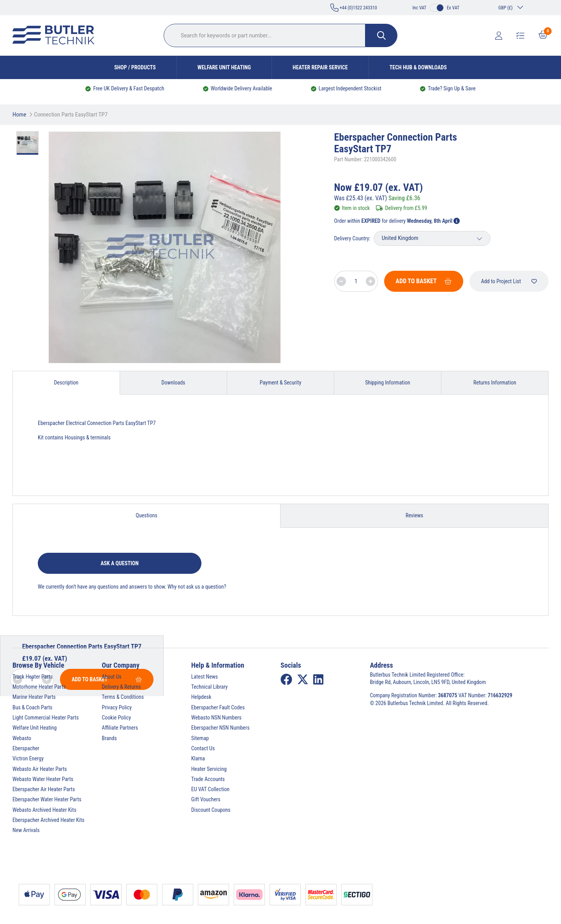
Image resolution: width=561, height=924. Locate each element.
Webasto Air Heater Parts (40, 769)
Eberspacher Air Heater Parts (44, 789)
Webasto (22, 738)
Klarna (198, 758)
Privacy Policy (117, 707)
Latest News (205, 677)
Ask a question (120, 563)
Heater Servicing (209, 769)
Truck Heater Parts (33, 677)
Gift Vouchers (206, 799)
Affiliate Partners (120, 728)
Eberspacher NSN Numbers (221, 728)
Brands (109, 738)
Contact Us (203, 748)
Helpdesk (201, 697)
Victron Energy (28, 758)
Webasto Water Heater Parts (43, 779)
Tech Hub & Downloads (418, 67)
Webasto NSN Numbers (216, 718)
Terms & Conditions (123, 697)
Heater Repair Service (320, 67)
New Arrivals (26, 830)
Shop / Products (135, 67)
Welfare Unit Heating (224, 67)
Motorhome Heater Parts (39, 687)
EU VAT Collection (210, 789)
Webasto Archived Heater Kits (44, 810)
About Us (111, 677)
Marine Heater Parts (34, 697)
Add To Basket (424, 281)
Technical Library (210, 687)
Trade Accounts (208, 779)
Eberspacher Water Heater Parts (47, 799)
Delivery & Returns (121, 687)
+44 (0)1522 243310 (354, 8)
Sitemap (200, 738)
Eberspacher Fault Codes (218, 707)
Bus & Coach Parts (32, 707)
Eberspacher (26, 748)
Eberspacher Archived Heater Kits (49, 820)
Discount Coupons (211, 810)
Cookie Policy (116, 718)
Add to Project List (509, 281)
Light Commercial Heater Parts (46, 718)
